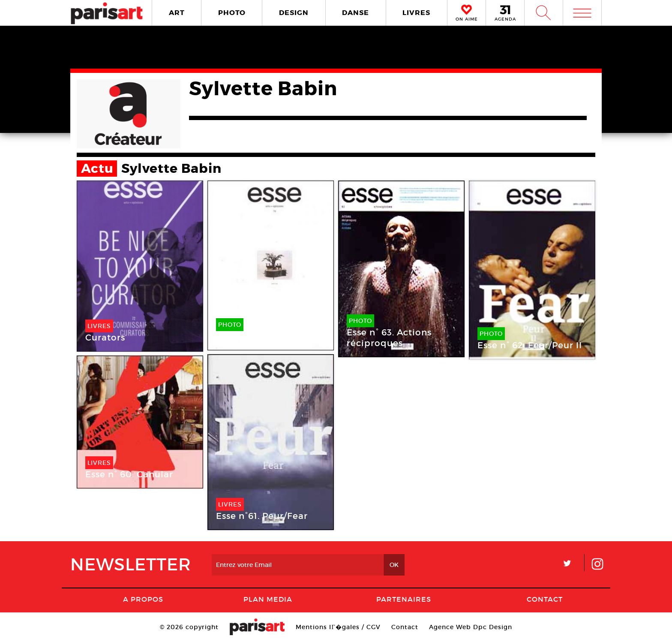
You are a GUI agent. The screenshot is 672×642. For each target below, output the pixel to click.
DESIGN (294, 13)
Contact (545, 599)
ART (177, 13)
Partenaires (404, 599)
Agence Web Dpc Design (471, 627)
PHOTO (232, 13)
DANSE (355, 13)
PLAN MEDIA (268, 599)
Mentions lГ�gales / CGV (338, 627)
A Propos (143, 599)
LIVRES (416, 13)
